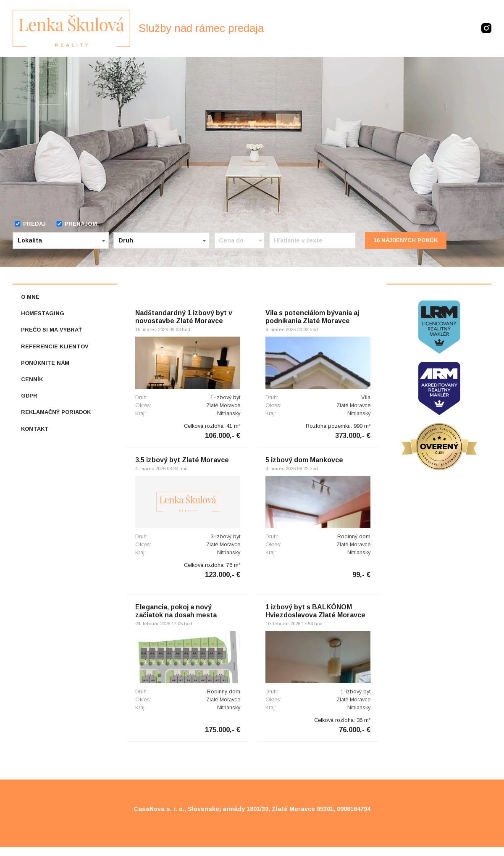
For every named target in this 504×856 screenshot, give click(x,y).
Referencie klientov (55, 346)
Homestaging (43, 313)
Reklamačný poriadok (56, 412)
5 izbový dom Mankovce (304, 460)
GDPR (29, 396)
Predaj (30, 224)
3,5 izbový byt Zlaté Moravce (182, 460)
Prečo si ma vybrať (51, 330)
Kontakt (35, 429)
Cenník (32, 379)
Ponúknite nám (45, 363)
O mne (30, 297)
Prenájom (76, 224)
